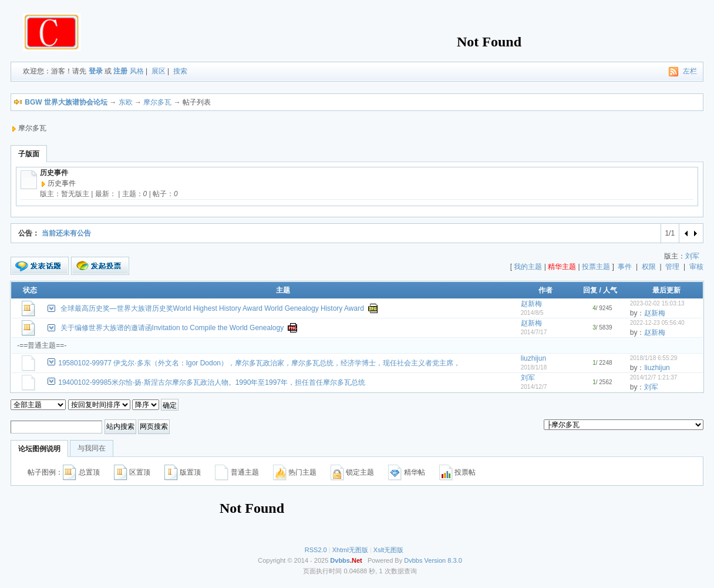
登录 (96, 71)
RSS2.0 (316, 550)
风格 (137, 71)
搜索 (180, 71)
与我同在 (92, 448)
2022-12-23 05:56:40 (657, 323)
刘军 (692, 256)
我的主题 (528, 267)
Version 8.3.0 (443, 560)
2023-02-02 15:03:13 (657, 303)
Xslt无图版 (388, 550)
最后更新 (666, 290)
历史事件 (54, 173)
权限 (649, 267)
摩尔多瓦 (157, 102)
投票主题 (596, 267)
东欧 (126, 102)
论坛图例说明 (39, 449)
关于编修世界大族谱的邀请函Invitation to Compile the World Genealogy (172, 328)
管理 (672, 267)
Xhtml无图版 (350, 550)
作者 (545, 290)
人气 (610, 290)
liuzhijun (533, 358)
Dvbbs (413, 560)
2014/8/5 (532, 313)
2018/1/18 (534, 367)
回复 (590, 290)
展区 (159, 71)
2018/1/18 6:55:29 (654, 358)
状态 (30, 290)
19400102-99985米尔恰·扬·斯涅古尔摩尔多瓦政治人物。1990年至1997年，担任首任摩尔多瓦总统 (212, 382)
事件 (625, 267)
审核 (696, 267)
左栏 (690, 71)
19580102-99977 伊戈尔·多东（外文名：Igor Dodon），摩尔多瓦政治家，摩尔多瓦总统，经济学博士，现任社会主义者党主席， (259, 363)
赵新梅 (531, 304)
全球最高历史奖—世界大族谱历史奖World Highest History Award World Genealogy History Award (212, 308)
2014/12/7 (534, 387)
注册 (120, 71)
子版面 (29, 154)
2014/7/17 (534, 332)
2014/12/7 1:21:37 (654, 377)
